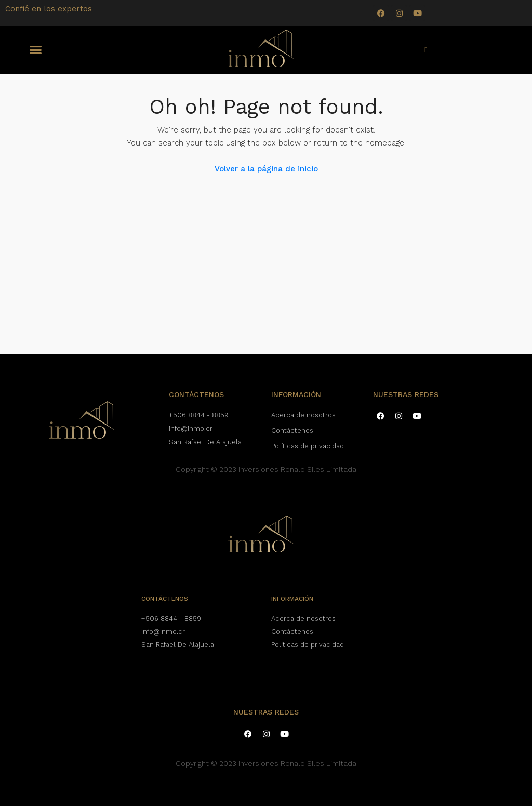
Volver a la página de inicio (266, 169)
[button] (36, 50)
